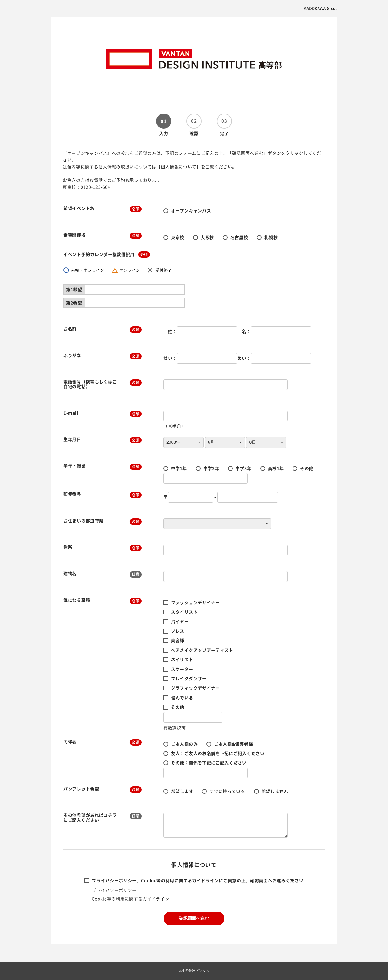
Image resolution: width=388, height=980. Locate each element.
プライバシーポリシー (114, 890)
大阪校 (207, 237)
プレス (178, 631)
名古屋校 (239, 237)
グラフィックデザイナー (196, 688)
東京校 (178, 237)
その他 (307, 468)
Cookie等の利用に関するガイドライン (130, 899)
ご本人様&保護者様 (233, 744)
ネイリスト (182, 659)
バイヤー (180, 621)
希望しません (275, 791)
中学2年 (211, 468)
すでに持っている (227, 791)
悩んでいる (182, 697)
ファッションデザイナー (196, 602)
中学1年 (179, 468)
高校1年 (276, 468)
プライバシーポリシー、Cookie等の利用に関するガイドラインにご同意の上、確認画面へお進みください (198, 880)
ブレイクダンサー (189, 678)
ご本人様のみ (184, 744)
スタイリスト (184, 612)
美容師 (178, 640)
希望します (182, 791)
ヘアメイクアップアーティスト (202, 650)
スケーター (182, 669)
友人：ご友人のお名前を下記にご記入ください (218, 753)
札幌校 (271, 237)
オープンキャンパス (191, 210)
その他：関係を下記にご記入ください (209, 763)
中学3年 (244, 468)
